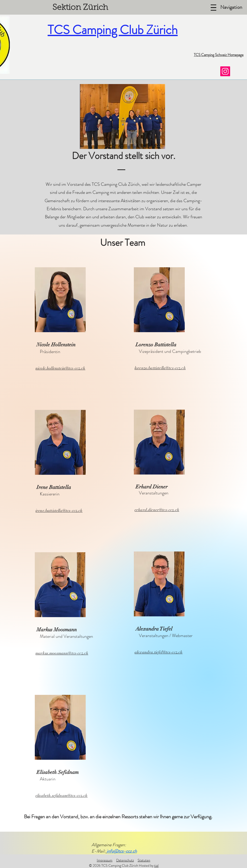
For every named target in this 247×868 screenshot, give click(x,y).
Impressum (105, 860)
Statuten (144, 860)
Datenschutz (125, 860)
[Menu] (213, 8)
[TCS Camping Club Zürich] (225, 71)
